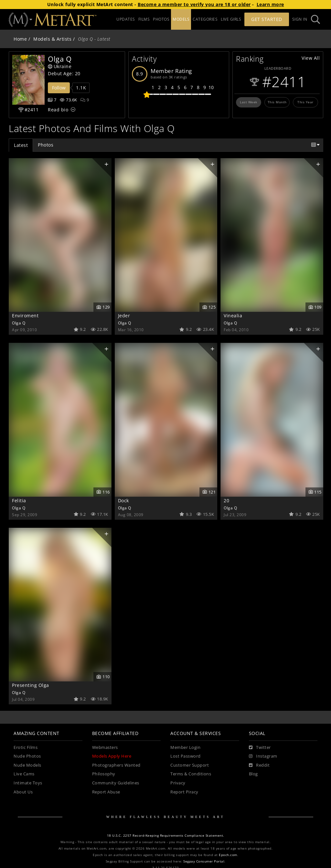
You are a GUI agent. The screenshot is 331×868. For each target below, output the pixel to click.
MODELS (181, 19)
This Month (277, 102)
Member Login (185, 747)
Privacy (178, 783)
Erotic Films (26, 747)
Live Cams (24, 774)
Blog (253, 774)
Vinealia (233, 316)
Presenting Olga (31, 685)
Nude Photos (27, 756)
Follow (59, 88)
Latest (21, 145)
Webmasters (105, 747)
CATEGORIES (205, 19)
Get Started (267, 19)
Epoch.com (228, 855)
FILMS (144, 19)
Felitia (19, 500)
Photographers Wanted (116, 765)
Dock (123, 500)
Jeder (124, 316)
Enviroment (25, 316)
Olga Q (19, 323)
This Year (305, 102)
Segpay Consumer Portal (204, 861)
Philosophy (104, 774)
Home (20, 39)
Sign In (300, 19)
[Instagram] (263, 756)
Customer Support (190, 765)
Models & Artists (52, 39)
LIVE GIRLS (231, 19)
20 (226, 500)
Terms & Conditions (191, 774)
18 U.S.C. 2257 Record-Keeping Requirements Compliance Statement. (166, 836)
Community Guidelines (116, 783)
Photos (46, 145)
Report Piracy (184, 792)
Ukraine (60, 66)
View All (311, 58)
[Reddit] (259, 765)
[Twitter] (260, 748)
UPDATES (126, 19)
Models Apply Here (112, 756)
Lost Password (186, 756)
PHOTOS (161, 19)
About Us (23, 792)
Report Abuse (106, 792)
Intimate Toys (28, 783)
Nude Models (27, 765)
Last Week (249, 102)
